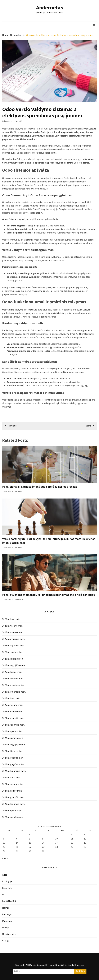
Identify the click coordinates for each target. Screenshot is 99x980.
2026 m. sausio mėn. (12, 632)
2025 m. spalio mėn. (12, 652)
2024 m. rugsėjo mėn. (13, 738)
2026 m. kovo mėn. (11, 619)
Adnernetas (19, 599)
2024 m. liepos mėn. (12, 751)
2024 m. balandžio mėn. (14, 771)
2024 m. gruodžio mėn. (13, 718)
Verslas (6, 941)
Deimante (6, 121)
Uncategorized (10, 934)
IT (3, 894)
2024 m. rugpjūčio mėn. (14, 744)
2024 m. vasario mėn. (13, 784)
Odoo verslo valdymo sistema (17, 310)
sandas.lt (38, 213)
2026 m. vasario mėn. (13, 626)
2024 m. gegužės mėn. (13, 764)
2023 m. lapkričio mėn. (13, 804)
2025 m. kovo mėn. (11, 698)
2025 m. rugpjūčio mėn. (14, 665)
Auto (5, 875)
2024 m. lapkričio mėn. (13, 725)
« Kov (5, 858)
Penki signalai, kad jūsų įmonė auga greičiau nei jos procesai (40, 487)
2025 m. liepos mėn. (12, 672)
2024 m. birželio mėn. (13, 758)
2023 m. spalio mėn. (12, 810)
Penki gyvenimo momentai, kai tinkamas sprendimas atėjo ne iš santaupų (49, 595)
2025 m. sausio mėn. (12, 711)
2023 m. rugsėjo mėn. (13, 817)
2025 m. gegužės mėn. (13, 685)
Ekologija (7, 881)
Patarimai (7, 921)
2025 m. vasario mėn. (13, 705)
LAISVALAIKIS (9, 901)
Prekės (6, 927)
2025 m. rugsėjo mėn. (13, 659)
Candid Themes (75, 965)
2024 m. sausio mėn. (12, 791)
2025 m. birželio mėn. (13, 678)
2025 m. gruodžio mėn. (13, 639)
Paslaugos (7, 914)
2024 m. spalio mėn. (12, 731)
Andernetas (50, 8)
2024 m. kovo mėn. (11, 777)
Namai (6, 908)
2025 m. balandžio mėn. (14, 692)
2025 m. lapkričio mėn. (13, 645)
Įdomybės (7, 888)
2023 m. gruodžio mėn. (13, 797)
